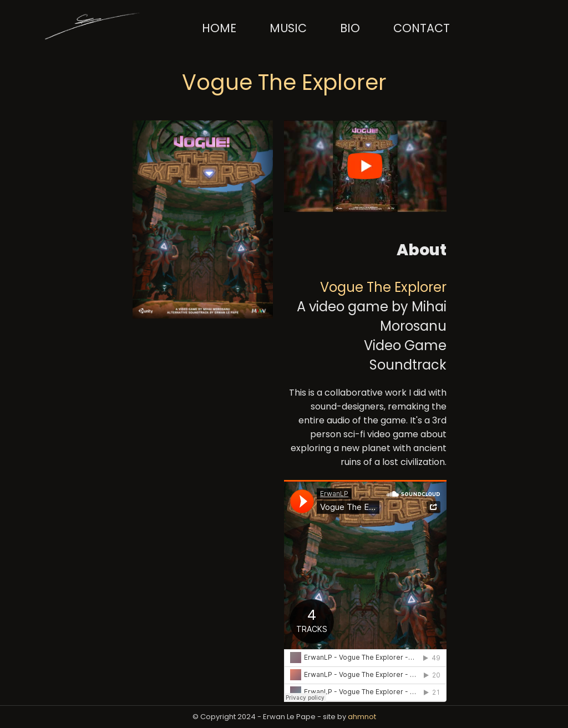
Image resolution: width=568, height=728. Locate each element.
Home (219, 28)
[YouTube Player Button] (287, 130)
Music (288, 28)
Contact (422, 28)
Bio (350, 28)
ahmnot (362, 717)
